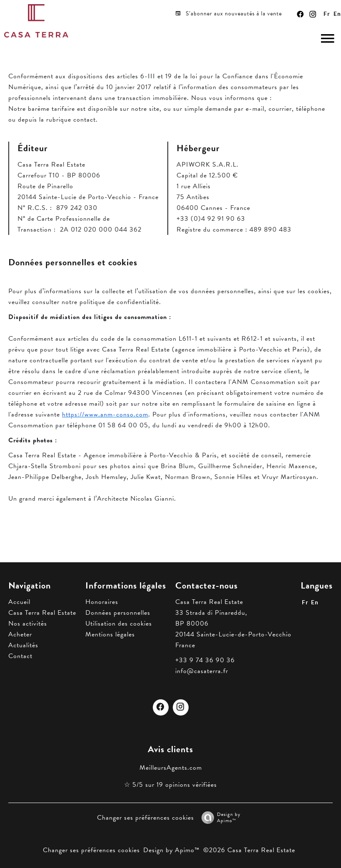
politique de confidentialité (119, 302)
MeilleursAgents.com (171, 768)
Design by (219, 817)
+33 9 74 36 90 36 (205, 660)
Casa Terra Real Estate (209, 602)
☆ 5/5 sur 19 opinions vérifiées (170, 785)
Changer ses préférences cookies (146, 818)
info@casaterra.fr (202, 671)
